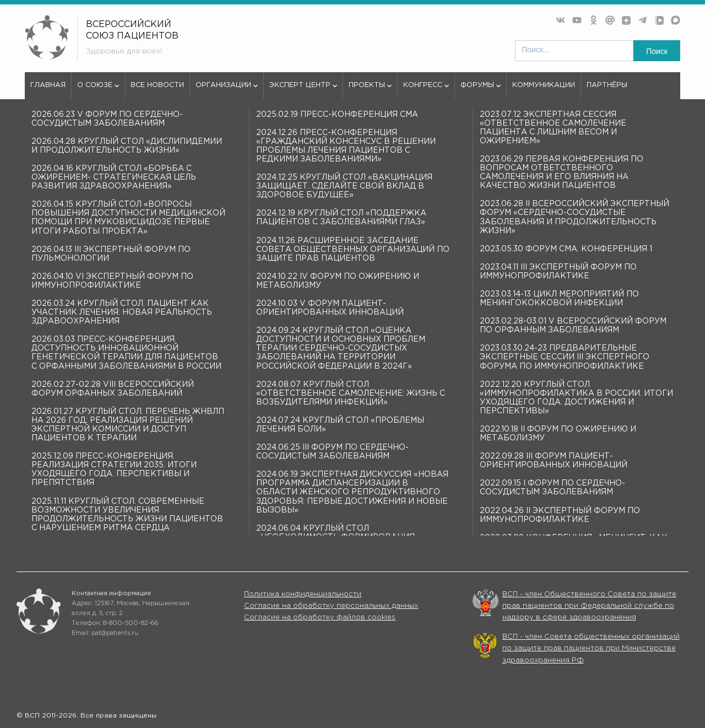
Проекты (370, 90)
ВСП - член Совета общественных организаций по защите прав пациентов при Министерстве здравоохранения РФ (591, 649)
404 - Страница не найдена (114, 140)
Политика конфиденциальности (303, 594)
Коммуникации (544, 85)
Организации (227, 90)
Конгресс (426, 90)
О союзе (98, 90)
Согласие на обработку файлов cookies (320, 618)
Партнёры (607, 85)
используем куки (72, 390)
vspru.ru (39, 140)
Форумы (481, 90)
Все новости (157, 85)
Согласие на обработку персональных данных (331, 606)
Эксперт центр (303, 90)
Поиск (657, 51)
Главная (48, 85)
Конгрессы (462, 517)
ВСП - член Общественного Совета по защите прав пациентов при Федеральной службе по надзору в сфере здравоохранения (589, 606)
